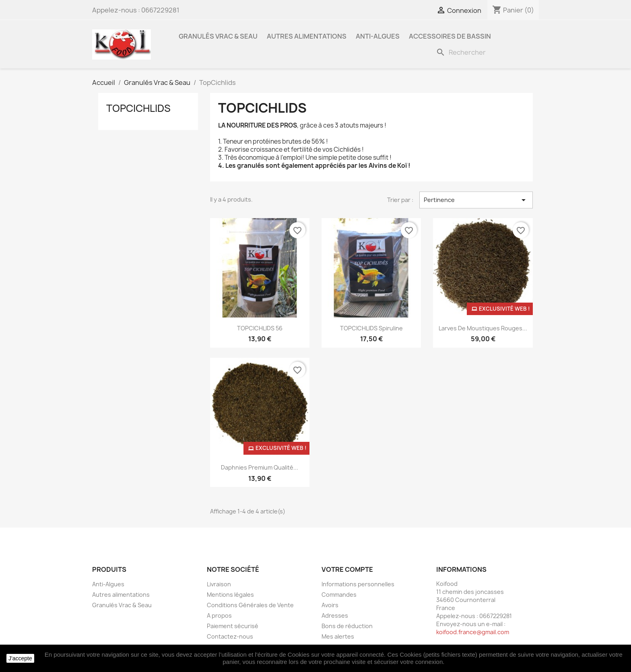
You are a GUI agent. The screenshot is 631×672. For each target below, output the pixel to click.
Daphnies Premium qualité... (260, 467)
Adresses (335, 615)
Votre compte (347, 569)
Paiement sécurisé (233, 626)
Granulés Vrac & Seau (218, 36)
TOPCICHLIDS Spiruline (371, 328)
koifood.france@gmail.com (473, 632)
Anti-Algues (378, 36)
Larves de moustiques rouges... (483, 328)
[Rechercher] (486, 52)
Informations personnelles (358, 584)
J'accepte (20, 658)
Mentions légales (230, 595)
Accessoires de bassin (450, 36)
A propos (219, 615)
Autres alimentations (307, 36)
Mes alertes (338, 636)
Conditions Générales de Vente (250, 605)
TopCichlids (138, 108)
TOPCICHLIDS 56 (260, 328)
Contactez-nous (230, 636)
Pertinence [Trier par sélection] (476, 200)
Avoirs (330, 605)
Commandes (339, 595)
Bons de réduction (347, 626)
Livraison (219, 584)
